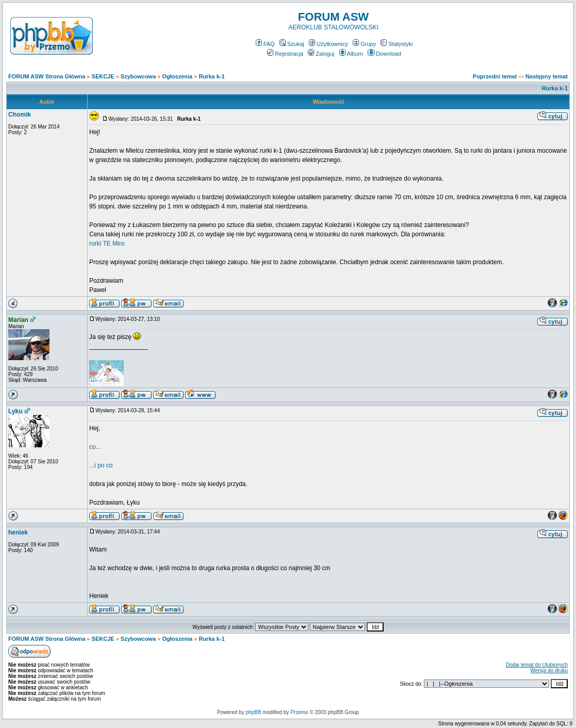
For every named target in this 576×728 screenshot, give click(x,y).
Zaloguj (321, 54)
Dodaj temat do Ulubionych (537, 665)
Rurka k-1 (211, 76)
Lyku (15, 411)
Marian (18, 320)
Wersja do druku (549, 670)
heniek (18, 532)
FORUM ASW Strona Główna (47, 76)
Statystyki (397, 44)
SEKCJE (103, 76)
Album (351, 54)
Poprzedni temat (495, 76)
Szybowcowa (138, 76)
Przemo (299, 712)
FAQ (265, 44)
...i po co (101, 465)
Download (384, 54)
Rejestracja (285, 54)
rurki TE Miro (107, 244)
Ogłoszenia (178, 76)
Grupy (364, 44)
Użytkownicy (328, 44)
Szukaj (292, 44)
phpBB (253, 712)
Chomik (20, 115)
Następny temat (547, 76)
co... (95, 447)
